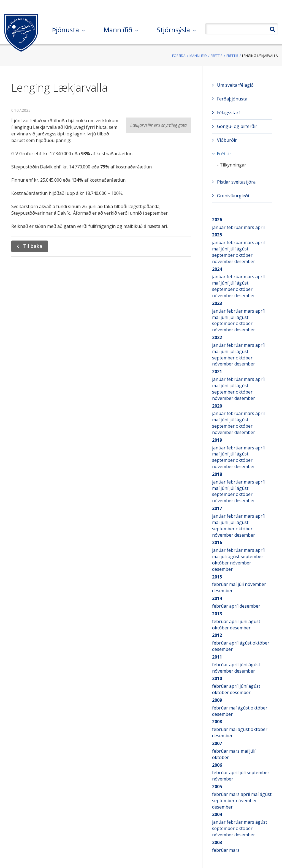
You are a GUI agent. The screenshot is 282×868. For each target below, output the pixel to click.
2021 (217, 372)
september (224, 255)
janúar (219, 227)
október (244, 255)
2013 (217, 614)
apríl (260, 227)
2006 (217, 765)
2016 (217, 542)
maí (216, 249)
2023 (217, 303)
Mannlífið (198, 56)
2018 (217, 474)
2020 (217, 406)
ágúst (242, 249)
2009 (217, 700)
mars (250, 227)
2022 (217, 337)
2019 (217, 440)
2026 (217, 220)
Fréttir (217, 56)
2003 (217, 842)
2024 (217, 269)
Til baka (33, 246)
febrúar (235, 227)
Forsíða (179, 56)
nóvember (223, 261)
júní (225, 249)
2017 (217, 508)
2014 (217, 598)
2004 (217, 814)
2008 (217, 722)
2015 (217, 577)
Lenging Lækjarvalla (260, 56)
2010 (217, 678)
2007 (217, 743)
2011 (217, 657)
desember (245, 261)
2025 (217, 235)
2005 (217, 787)
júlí (233, 249)
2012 (217, 635)
